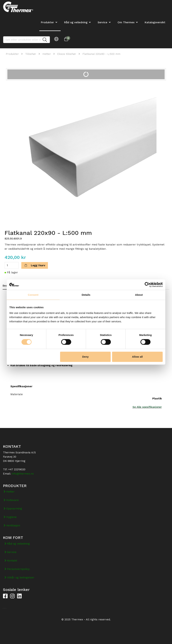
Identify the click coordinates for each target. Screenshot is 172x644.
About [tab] (139, 295)
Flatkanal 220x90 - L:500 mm (101, 54)
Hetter (47, 54)
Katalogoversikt (155, 22)
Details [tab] (86, 295)
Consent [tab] (33, 295)
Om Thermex (126, 22)
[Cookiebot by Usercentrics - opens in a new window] (147, 285)
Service (102, 22)
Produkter (12, 54)
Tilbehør (31, 54)
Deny (86, 357)
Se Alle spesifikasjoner (147, 407)
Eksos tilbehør (67, 54)
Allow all (137, 357)
